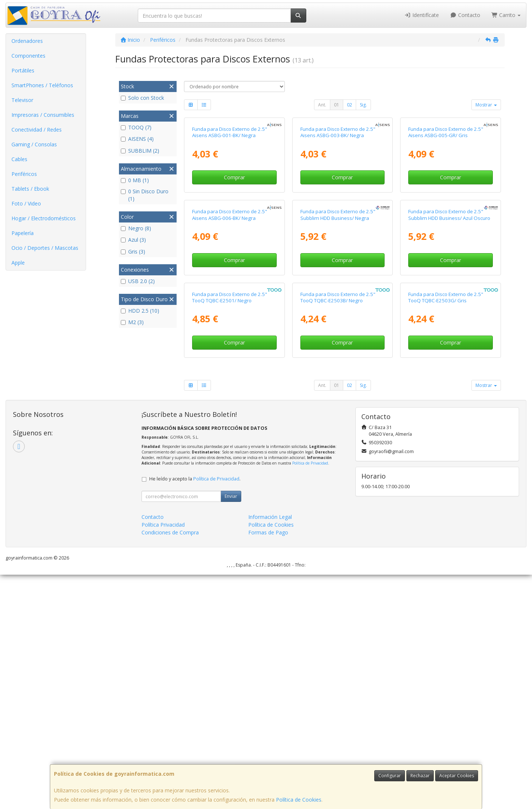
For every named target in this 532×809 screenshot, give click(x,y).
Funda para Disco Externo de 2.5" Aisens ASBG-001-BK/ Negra (230, 210)
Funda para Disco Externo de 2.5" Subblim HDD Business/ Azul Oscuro (449, 371)
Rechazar (420, 776)
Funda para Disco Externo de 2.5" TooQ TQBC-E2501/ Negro (230, 531)
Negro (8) (136, 228)
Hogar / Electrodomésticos (44, 218)
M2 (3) (132, 322)
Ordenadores (27, 41)
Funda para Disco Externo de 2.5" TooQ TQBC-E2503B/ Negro (338, 531)
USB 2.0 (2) (138, 281)
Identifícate (422, 15)
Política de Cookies (299, 800)
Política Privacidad (163, 759)
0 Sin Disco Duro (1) (145, 195)
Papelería (23, 233)
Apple (18, 263)
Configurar (390, 776)
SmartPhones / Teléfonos (42, 85)
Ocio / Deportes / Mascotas (45, 248)
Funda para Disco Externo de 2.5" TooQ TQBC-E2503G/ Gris (446, 531)
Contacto (465, 15)
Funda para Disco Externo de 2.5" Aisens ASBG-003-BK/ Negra (338, 210)
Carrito (506, 15)
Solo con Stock (142, 98)
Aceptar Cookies (457, 776)
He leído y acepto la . (195, 713)
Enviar (231, 730)
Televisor (22, 100)
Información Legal (270, 751)
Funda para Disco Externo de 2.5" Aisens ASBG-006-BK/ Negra (230, 371)
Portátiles (23, 70)
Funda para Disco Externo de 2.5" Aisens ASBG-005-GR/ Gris (446, 210)
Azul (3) (133, 240)
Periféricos (24, 174)
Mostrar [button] (486, 105)
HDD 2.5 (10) (140, 311)
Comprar (234, 256)
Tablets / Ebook (30, 189)
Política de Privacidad (310, 697)
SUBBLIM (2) (140, 151)
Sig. (363, 105)
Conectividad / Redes (37, 130)
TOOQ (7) (136, 127)
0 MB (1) (135, 180)
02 (349, 105)
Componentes (28, 56)
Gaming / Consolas (34, 144)
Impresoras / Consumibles (43, 115)
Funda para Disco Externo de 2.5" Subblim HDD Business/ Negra (338, 371)
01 (337, 105)
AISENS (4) (137, 139)
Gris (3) (133, 251)
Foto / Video (26, 203)
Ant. (322, 105)
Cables (19, 159)
